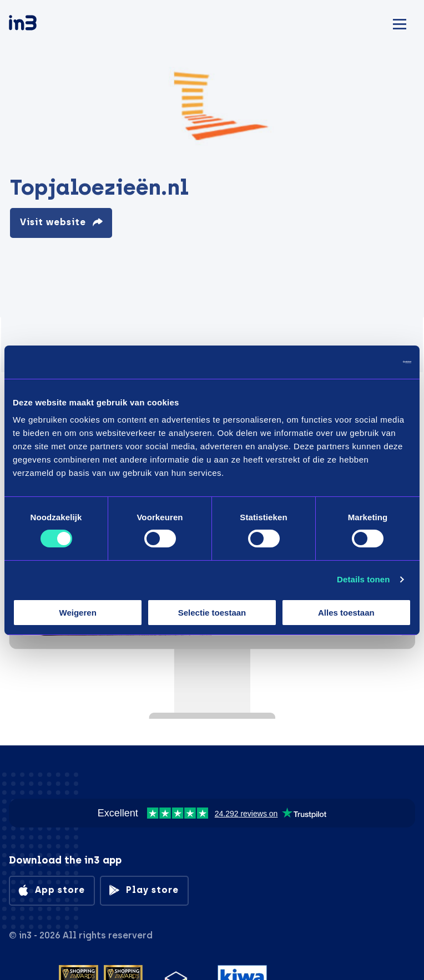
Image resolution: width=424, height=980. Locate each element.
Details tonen (363, 579)
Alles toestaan (346, 613)
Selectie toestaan (212, 613)
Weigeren (78, 613)
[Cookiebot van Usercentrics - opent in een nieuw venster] (363, 362)
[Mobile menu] (400, 22)
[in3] (42, 25)
